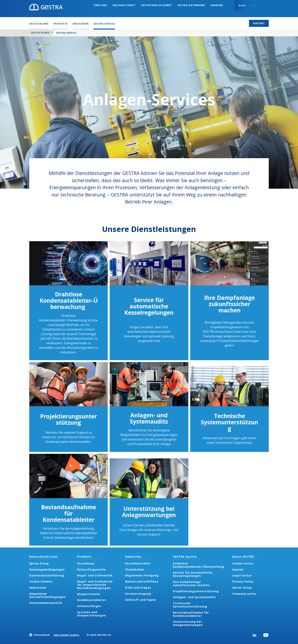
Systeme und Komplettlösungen (92, 614)
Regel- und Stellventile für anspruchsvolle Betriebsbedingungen (95, 585)
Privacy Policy (243, 581)
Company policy (244, 594)
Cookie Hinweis (41, 581)
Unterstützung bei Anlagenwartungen (149, 512)
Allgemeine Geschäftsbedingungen (47, 595)
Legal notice (242, 575)
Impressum (38, 588)
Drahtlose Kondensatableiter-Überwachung (69, 300)
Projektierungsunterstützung (69, 419)
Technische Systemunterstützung (229, 422)
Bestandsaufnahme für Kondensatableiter (69, 513)
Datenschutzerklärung (47, 575)
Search (254, 5)
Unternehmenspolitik (46, 603)
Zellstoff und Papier (141, 600)
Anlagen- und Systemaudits (149, 418)
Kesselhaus (86, 563)
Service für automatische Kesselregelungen (149, 306)
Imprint (238, 569)
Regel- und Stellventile (95, 575)
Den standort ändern (67, 635)
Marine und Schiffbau (142, 581)
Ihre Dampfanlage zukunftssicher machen (229, 304)
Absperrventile (89, 594)
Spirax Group (39, 563)
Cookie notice (243, 563)
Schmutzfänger (89, 606)
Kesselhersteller (138, 563)
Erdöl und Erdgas (138, 588)
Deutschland (40, 33)
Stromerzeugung (138, 594)
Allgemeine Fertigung (142, 575)
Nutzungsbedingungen (47, 569)
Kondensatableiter (92, 600)
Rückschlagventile (91, 569)
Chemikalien (135, 569)
